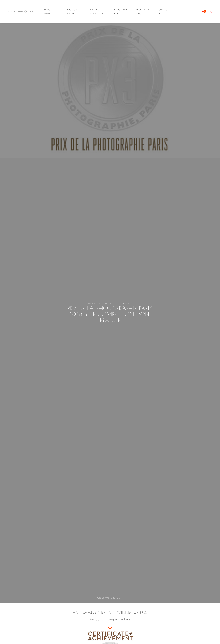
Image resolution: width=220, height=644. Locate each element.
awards (93, 303)
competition (107, 303)
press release (124, 303)
